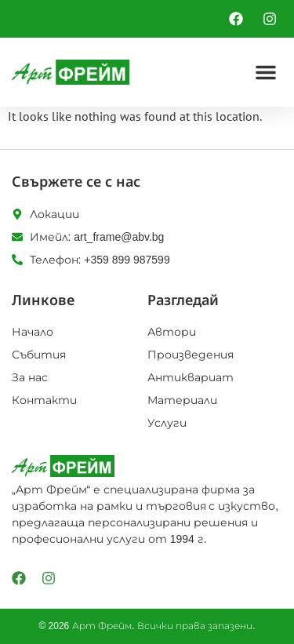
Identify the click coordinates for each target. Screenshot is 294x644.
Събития (39, 355)
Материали (182, 400)
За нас (30, 377)
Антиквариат (191, 377)
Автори (172, 332)
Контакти (44, 400)
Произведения (191, 355)
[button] (266, 72)
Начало (33, 332)
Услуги (167, 423)
